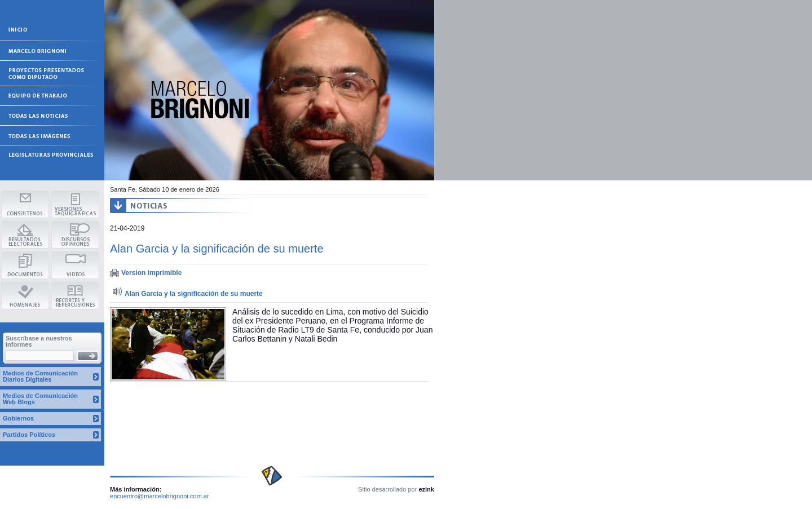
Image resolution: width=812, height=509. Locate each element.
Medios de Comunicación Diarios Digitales (40, 376)
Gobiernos (18, 418)
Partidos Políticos (29, 435)
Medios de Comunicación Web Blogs (40, 399)
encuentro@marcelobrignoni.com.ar (160, 496)
